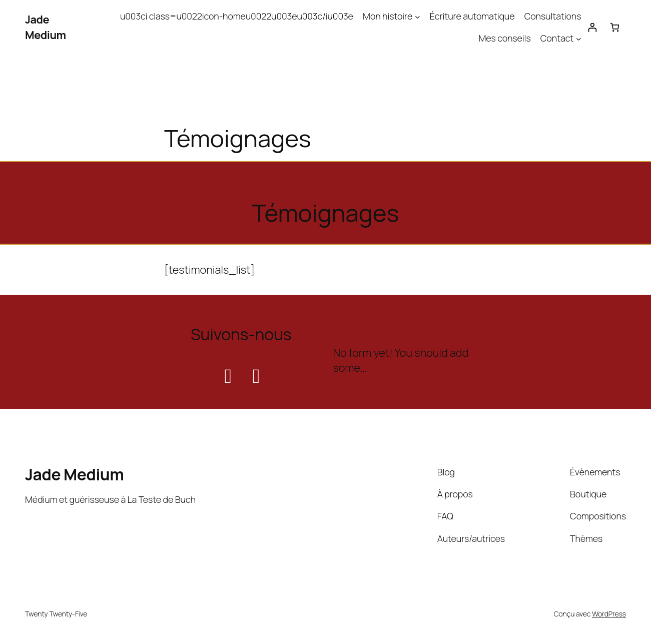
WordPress (609, 614)
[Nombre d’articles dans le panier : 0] (615, 27)
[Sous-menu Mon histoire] (418, 16)
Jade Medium (46, 27)
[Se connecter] (592, 27)
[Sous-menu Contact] (579, 38)
